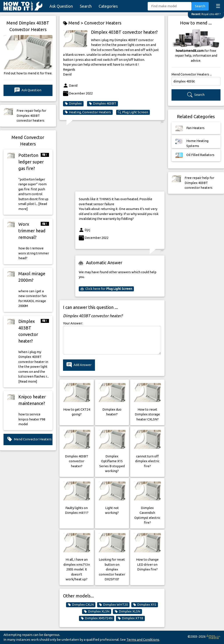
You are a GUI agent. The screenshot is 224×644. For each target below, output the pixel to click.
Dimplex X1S (145, 605)
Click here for (106, 289)
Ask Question (61, 6)
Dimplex (73, 103)
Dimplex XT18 (130, 618)
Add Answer (79, 365)
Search (86, 6)
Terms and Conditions (143, 640)
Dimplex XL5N (97, 611)
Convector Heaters (103, 23)
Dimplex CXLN (81, 605)
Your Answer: (73, 323)
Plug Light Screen (133, 112)
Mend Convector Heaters (29, 439)
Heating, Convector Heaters (88, 112)
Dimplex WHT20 (113, 605)
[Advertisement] (120, 157)
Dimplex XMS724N (97, 618)
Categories (108, 6)
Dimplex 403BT (102, 103)
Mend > (74, 23)
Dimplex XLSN (127, 611)
